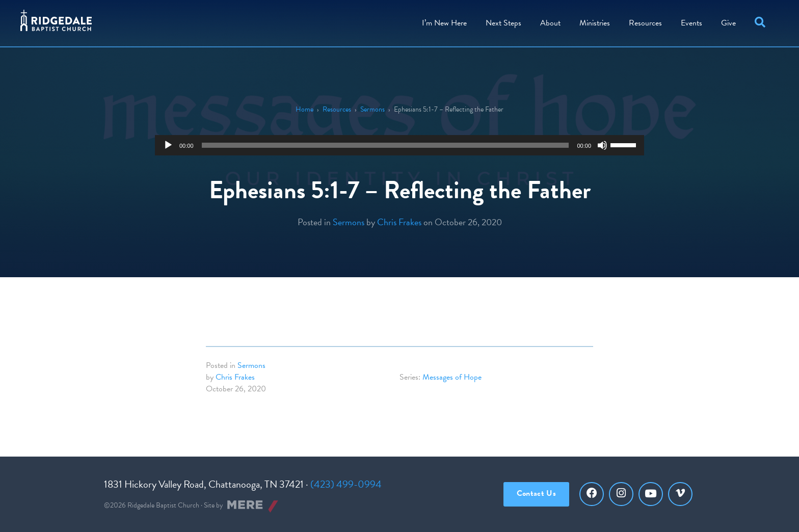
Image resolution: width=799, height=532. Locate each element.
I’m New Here (444, 23)
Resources (645, 23)
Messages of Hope (452, 377)
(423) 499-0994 (346, 484)
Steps (503, 23)
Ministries (595, 23)
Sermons (372, 109)
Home (304, 109)
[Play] (168, 145)
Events (691, 23)
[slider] (385, 145)
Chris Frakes (399, 222)
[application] (400, 145)
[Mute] (602, 145)
